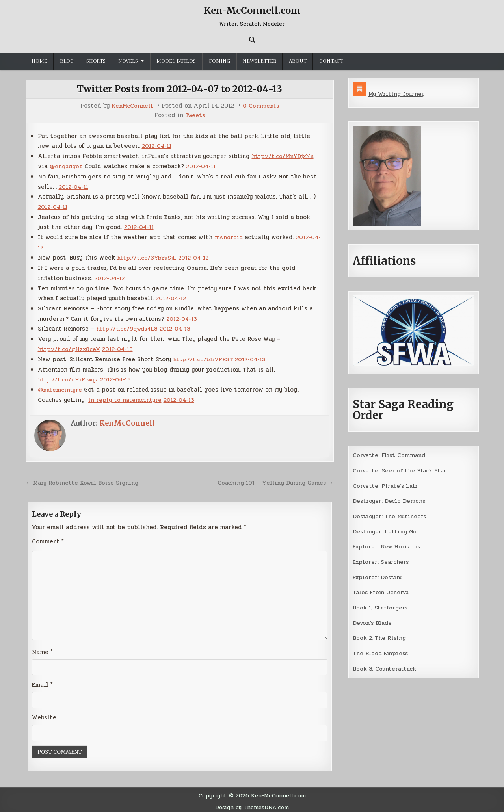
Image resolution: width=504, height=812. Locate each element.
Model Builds (176, 61)
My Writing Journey (397, 94)
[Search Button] (252, 40)
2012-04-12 (194, 256)
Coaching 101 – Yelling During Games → (274, 479)
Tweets (195, 115)
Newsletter (259, 61)
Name (42, 648)
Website (44, 714)
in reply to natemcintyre (125, 396)
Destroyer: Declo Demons (389, 500)
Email (42, 682)
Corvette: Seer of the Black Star (400, 470)
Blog (67, 61)
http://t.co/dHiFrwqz (69, 376)
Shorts (96, 61)
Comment (48, 537)
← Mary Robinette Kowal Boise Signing (84, 479)
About (298, 61)
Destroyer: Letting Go (385, 530)
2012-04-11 (157, 145)
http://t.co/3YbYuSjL (147, 256)
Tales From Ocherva (382, 591)
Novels (128, 61)
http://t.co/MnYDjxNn (284, 155)
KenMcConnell (132, 106)
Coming (219, 61)
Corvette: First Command (390, 455)
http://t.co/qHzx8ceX (69, 346)
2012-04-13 (182, 316)
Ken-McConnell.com (252, 10)
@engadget (67, 165)
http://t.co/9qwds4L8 (128, 326)
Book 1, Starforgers (381, 606)
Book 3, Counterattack (385, 666)
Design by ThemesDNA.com (252, 804)
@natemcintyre (60, 386)
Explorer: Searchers (381, 560)
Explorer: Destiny (378, 575)
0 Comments (261, 106)
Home (39, 61)
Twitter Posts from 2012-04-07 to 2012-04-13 (180, 89)
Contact (331, 61)
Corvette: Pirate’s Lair (386, 485)
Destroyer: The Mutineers (390, 515)
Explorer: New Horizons (388, 545)
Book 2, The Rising (380, 635)
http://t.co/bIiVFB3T (203, 356)
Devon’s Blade (373, 621)
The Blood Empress (381, 651)
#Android (229, 236)
